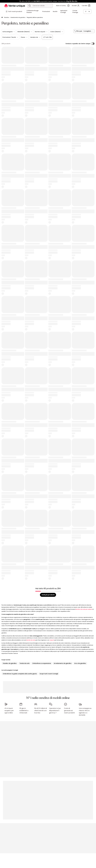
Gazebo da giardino (10, 663)
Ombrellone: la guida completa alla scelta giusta (20, 674)
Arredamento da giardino (18, 17)
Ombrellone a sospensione (42, 663)
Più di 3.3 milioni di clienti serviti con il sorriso (40, 711)
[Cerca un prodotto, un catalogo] (30, 6)
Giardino (7, 17)
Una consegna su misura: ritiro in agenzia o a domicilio (85, 712)
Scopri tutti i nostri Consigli (49, 674)
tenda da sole (31, 640)
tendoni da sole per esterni (84, 609)
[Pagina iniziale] (2, 18)
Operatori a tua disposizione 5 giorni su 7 (55, 711)
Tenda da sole (24, 663)
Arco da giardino (80, 663)
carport (52, 640)
